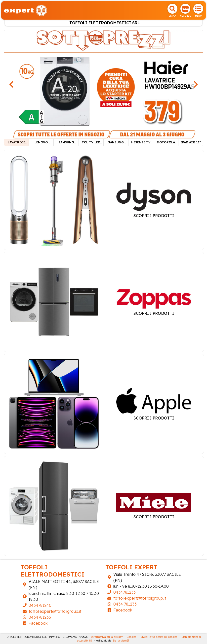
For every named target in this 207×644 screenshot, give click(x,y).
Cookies (132, 637)
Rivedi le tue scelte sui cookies (159, 637)
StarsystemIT (121, 641)
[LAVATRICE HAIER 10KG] (103, 84)
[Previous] (12, 84)
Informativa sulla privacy (107, 637)
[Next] (195, 84)
